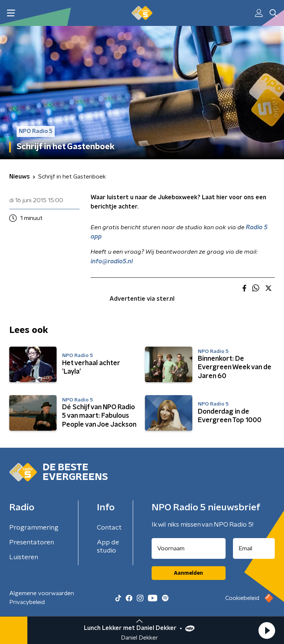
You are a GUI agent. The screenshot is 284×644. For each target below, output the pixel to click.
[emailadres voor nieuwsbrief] (254, 548)
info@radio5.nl (112, 261)
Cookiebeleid (242, 598)
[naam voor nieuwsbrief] (189, 548)
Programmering (34, 528)
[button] (267, 630)
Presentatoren (32, 543)
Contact (109, 528)
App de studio (108, 547)
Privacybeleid (27, 602)
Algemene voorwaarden (42, 593)
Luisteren (24, 557)
